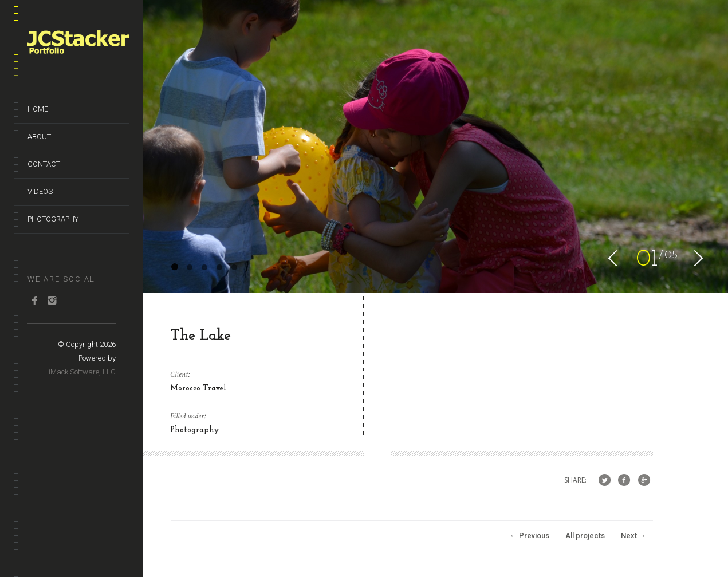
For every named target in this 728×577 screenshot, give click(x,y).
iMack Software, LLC (82, 372)
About (39, 137)
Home (38, 109)
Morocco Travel (198, 388)
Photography (53, 219)
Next (633, 535)
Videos (40, 191)
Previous (530, 535)
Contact (44, 164)
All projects (585, 535)
